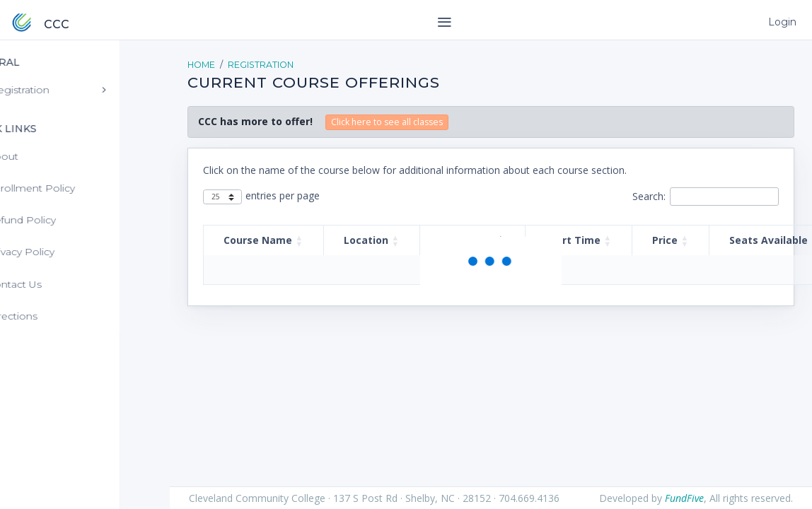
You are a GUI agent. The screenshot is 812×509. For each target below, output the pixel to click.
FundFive (684, 498)
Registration (261, 65)
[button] (299, 240)
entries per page (283, 195)
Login (781, 22)
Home (201, 65)
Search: (649, 196)
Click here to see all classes (387, 122)
